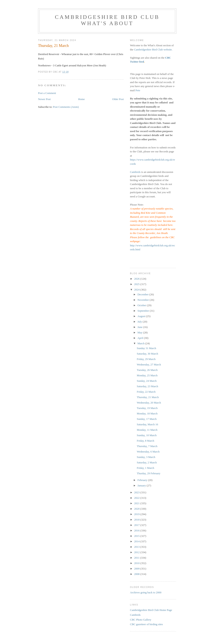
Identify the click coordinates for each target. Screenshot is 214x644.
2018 (137, 520)
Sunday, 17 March (147, 419)
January (142, 485)
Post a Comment (47, 93)
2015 (137, 536)
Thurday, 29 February (148, 473)
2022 (137, 498)
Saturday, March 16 (147, 424)
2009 (137, 569)
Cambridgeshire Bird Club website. (153, 49)
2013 (137, 547)
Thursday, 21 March (148, 397)
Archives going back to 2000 (146, 592)
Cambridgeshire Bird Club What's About (107, 20)
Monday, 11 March (147, 430)
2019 (137, 514)
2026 (137, 279)
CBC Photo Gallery (141, 620)
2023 (137, 492)
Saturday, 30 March (147, 354)
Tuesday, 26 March (147, 370)
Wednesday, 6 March (148, 452)
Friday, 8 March (145, 441)
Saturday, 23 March (147, 386)
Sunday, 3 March (146, 457)
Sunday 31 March (146, 348)
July (140, 322)
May (140, 332)
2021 (137, 503)
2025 (137, 284)
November (144, 300)
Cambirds (135, 172)
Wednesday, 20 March (149, 403)
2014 (137, 541)
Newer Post (44, 99)
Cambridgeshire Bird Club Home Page (151, 610)
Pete (138, 90)
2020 (137, 509)
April (141, 338)
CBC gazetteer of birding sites (146, 624)
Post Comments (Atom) (66, 107)
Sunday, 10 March (147, 435)
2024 (137, 290)
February (143, 480)
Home (82, 99)
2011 (137, 558)
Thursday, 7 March (147, 446)
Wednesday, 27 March (149, 364)
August (142, 316)
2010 (137, 563)
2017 (137, 525)
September (144, 311)
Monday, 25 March (147, 375)
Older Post (118, 99)
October (142, 305)
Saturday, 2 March (147, 462)
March (141, 343)
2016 (137, 530)
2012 (137, 552)
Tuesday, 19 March (147, 408)
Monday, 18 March (147, 413)
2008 (137, 574)
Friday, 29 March (146, 359)
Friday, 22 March (146, 392)
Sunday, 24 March (147, 381)
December (143, 294)
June (140, 327)
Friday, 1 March (145, 468)
